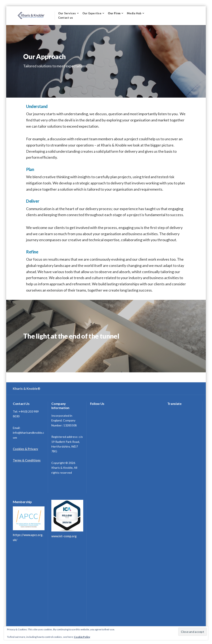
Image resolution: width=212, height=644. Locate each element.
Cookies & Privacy (25, 449)
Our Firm (114, 13)
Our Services (67, 13)
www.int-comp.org (64, 536)
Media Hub (134, 13)
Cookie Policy (82, 637)
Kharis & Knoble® (27, 388)
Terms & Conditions (27, 460)
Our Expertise (92, 13)
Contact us (66, 18)
